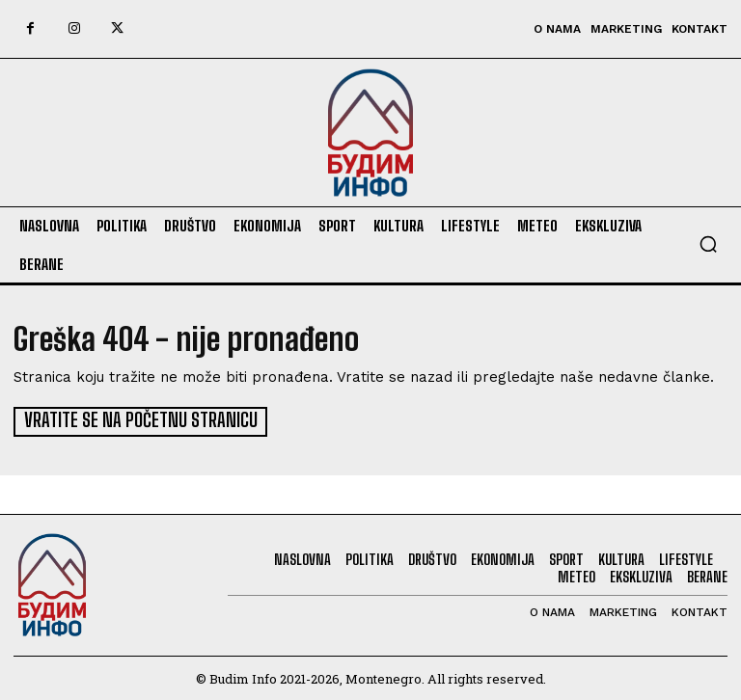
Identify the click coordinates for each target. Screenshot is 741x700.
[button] (708, 244)
